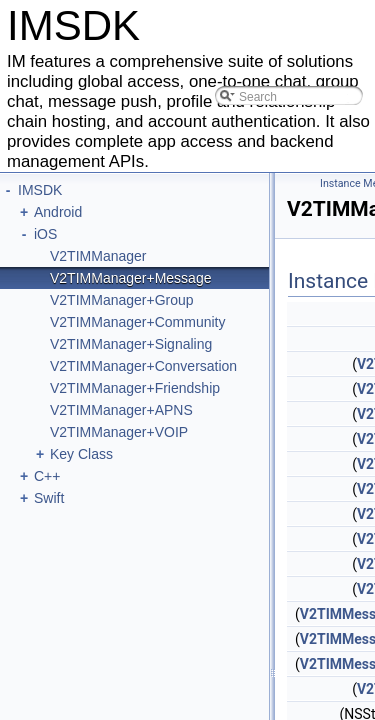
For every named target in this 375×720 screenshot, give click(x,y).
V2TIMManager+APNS (121, 410)
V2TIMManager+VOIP (119, 432)
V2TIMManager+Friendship (135, 388)
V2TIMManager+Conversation (143, 366)
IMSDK (40, 190)
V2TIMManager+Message (130, 278)
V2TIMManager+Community (137, 322)
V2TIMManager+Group (122, 300)
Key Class (81, 454)
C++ (47, 476)
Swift (49, 498)
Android (58, 212)
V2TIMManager (98, 256)
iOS (45, 234)
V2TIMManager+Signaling (131, 344)
